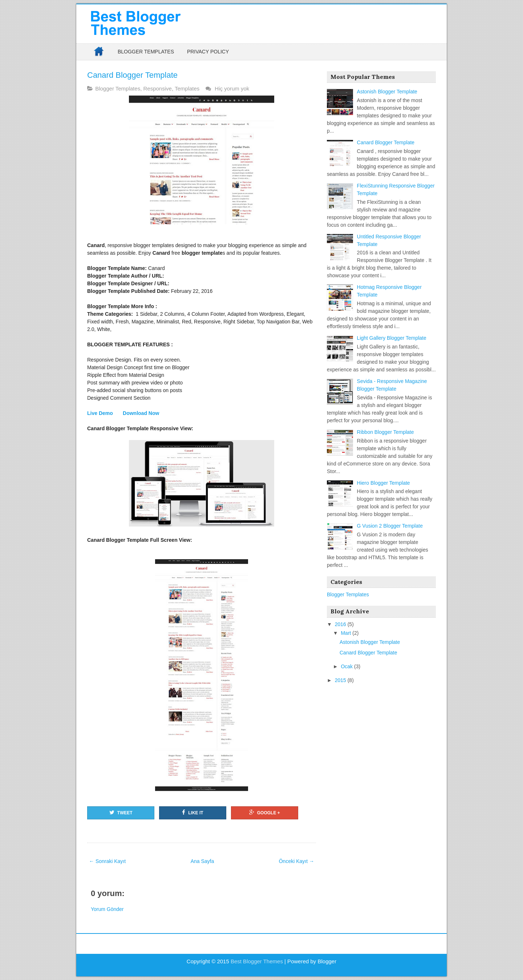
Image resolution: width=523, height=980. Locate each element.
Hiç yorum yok (233, 88)
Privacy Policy (208, 52)
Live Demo (101, 413)
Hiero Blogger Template (384, 483)
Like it (192, 812)
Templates (187, 88)
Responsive (157, 88)
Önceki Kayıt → (297, 861)
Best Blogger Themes (257, 961)
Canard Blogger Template (132, 75)
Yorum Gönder (107, 909)
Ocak (347, 666)
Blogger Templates (146, 52)
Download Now (141, 413)
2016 (341, 624)
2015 (341, 680)
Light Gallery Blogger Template (392, 338)
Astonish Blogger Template (387, 92)
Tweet (121, 812)
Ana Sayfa (202, 861)
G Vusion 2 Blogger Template (390, 526)
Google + (265, 812)
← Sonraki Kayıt (107, 861)
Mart (346, 633)
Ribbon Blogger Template (386, 432)
